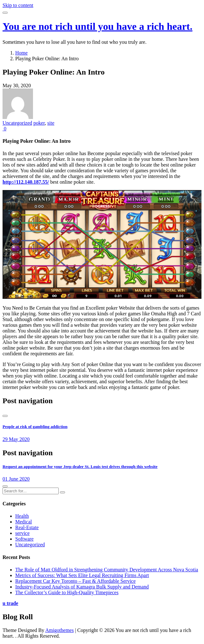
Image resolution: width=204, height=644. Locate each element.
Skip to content (18, 5)
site (51, 123)
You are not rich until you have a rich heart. (98, 26)
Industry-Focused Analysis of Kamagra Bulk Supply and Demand (82, 587)
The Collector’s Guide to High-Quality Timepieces (67, 592)
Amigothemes (60, 630)
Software (24, 539)
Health (22, 516)
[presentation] (5, 416)
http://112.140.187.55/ (26, 182)
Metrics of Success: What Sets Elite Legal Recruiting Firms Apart (82, 575)
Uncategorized (17, 123)
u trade (10, 603)
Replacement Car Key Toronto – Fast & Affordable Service (76, 581)
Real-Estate (27, 527)
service (22, 533)
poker (39, 123)
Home (21, 53)
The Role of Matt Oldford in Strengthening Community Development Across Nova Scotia (107, 570)
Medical (23, 522)
